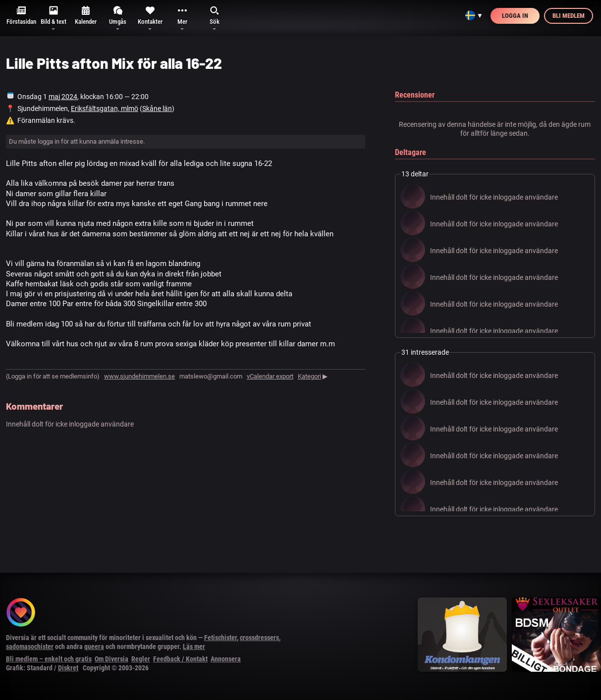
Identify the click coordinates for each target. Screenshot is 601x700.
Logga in (515, 16)
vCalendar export (270, 376)
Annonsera (226, 659)
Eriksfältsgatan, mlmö (105, 108)
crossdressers (259, 638)
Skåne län (157, 108)
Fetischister (220, 638)
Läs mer (194, 646)
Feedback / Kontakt (180, 659)
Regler (141, 659)
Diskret (68, 668)
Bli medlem (569, 16)
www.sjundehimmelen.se (139, 376)
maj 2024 (63, 97)
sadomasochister (30, 646)
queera (94, 646)
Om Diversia (111, 659)
